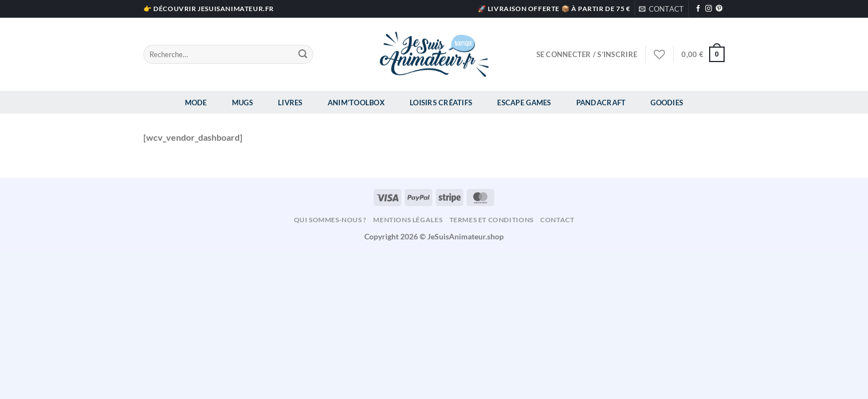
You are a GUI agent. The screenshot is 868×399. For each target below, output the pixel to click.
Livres (290, 103)
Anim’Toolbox (356, 103)
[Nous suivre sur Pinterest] (719, 9)
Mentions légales (408, 220)
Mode (196, 103)
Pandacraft (601, 103)
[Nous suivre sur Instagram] (709, 9)
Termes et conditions (492, 220)
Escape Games (524, 103)
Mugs (242, 103)
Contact (557, 220)
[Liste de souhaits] (659, 54)
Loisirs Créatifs (441, 103)
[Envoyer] (303, 54)
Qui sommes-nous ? (330, 220)
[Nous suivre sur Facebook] (698, 9)
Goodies (667, 103)
